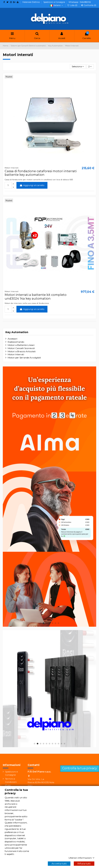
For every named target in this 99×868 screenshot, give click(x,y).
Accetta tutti (59, 864)
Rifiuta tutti (84, 864)
